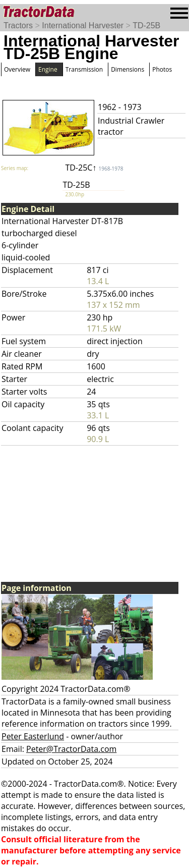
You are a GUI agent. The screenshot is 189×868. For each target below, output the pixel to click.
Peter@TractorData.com (71, 749)
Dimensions (128, 69)
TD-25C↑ (94, 168)
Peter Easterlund (33, 736)
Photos (162, 69)
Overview (17, 69)
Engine (48, 69)
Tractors (18, 25)
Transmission (84, 69)
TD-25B (146, 25)
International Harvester (83, 25)
